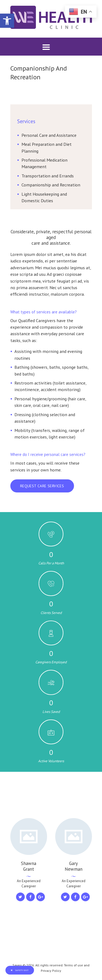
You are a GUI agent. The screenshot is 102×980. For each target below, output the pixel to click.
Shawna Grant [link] (29, 866)
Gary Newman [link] (74, 866)
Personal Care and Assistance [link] (49, 135)
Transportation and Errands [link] (48, 176)
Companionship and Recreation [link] (51, 185)
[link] (7, 21)
